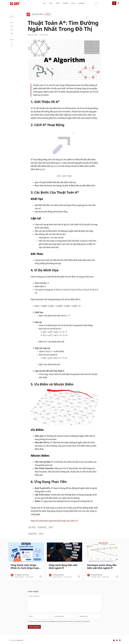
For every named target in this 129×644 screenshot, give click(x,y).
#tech (41, 534)
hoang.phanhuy (58, 575)
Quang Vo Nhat (41, 14)
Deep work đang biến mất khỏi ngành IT (63, 567)
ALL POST (32, 527)
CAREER (81, 3)
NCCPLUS (20, 640)
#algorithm (33, 534)
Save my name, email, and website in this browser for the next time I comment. (60, 621)
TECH (73, 3)
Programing (42, 527)
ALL (45, 3)
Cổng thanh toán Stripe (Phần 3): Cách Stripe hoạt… (26, 567)
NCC (51, 3)
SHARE (65, 3)
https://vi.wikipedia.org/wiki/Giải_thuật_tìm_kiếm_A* (54, 521)
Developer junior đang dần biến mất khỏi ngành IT (102, 567)
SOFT (58, 3)
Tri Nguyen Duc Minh (22, 575)
